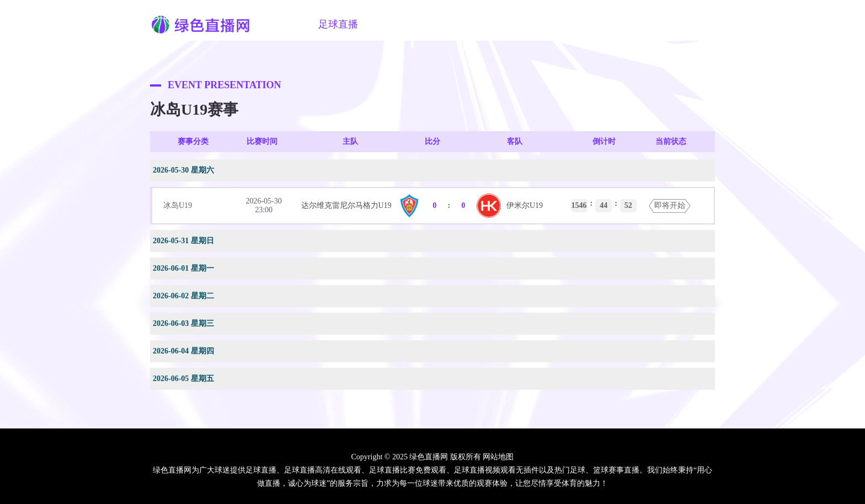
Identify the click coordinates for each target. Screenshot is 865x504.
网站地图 (498, 457)
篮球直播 (394, 24)
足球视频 (451, 24)
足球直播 (338, 24)
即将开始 (670, 205)
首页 (292, 24)
